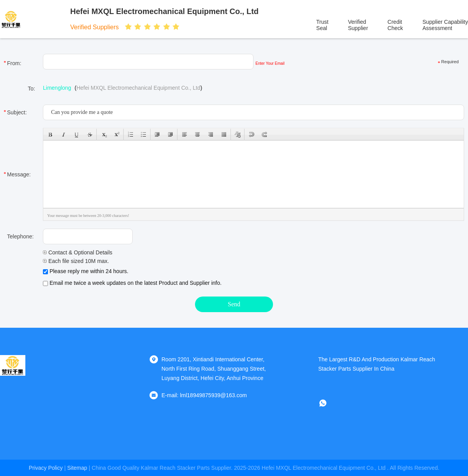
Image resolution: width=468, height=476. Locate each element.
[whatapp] (328, 403)
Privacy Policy (46, 468)
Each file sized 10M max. (76, 261)
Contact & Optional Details (78, 252)
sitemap (77, 468)
